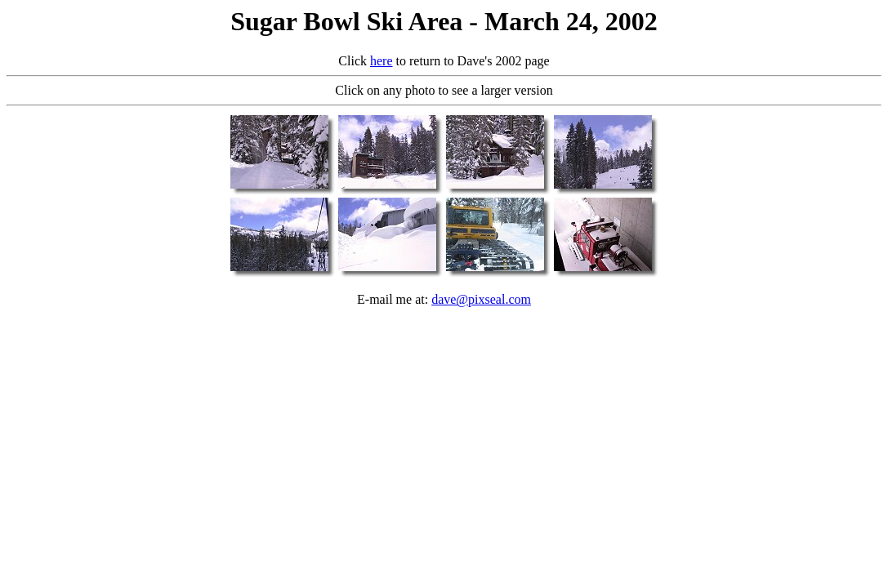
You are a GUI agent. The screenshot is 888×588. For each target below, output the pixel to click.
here (382, 61)
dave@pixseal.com (481, 299)
